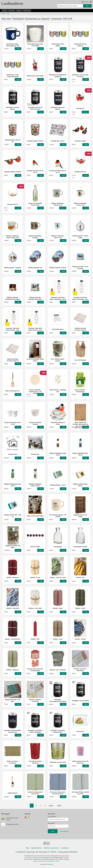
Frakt (28, 848)
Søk (87, 6)
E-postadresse (52, 817)
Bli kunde (12, 11)
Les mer (39, 861)
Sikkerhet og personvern (52, 848)
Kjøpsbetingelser (36, 848)
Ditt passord (51, 823)
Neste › (51, 806)
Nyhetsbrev (65, 848)
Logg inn (19, 11)
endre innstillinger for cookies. (52, 861)
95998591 (53, 852)
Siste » (60, 806)
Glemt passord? (64, 831)
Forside (5, 11)
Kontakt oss (27, 11)
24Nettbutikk (50, 864)
